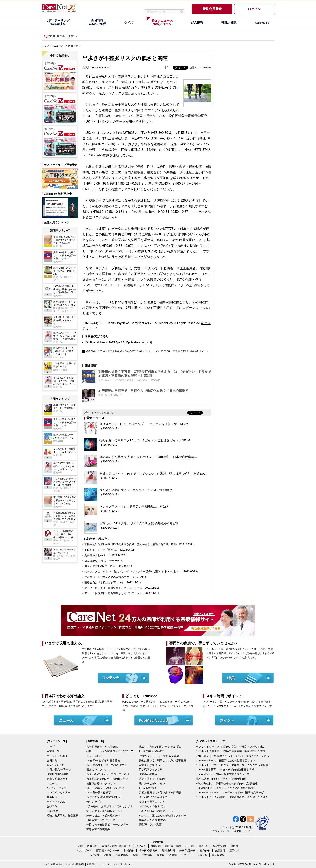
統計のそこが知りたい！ (153, 783)
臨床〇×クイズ (55, 765)
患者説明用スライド (59, 779)
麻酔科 (161, 855)
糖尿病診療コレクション (101, 783)
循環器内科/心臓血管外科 (117, 846)
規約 (68, 864)
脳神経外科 (169, 851)
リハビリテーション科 (194, 855)
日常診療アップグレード (101, 820)
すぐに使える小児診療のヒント (105, 811)
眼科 (135, 855)
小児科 (95, 855)
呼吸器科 (93, 846)
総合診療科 (218, 855)
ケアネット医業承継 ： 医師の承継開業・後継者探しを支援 (231, 751)
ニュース (58, 46)
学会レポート (55, 797)
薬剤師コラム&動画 (150, 825)
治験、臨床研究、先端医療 (62, 815)
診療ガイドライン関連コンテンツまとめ (110, 751)
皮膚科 (107, 855)
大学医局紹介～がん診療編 (102, 747)
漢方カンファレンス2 (99, 770)
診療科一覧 (53, 751)
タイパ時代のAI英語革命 (153, 797)
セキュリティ (112, 864)
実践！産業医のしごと (152, 802)
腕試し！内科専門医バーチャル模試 (160, 747)
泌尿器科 (220, 851)
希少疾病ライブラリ (151, 770)
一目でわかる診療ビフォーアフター (107, 825)
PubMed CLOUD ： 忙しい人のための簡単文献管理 (226, 788)
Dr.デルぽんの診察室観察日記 (104, 797)
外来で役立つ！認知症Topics (103, 815)
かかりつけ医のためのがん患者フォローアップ (164, 815)
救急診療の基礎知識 (98, 829)
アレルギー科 (84, 851)
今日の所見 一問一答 (59, 770)
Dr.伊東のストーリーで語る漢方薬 (107, 765)
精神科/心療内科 (148, 851)
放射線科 (148, 855)
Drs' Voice (53, 811)
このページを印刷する (102, 413)
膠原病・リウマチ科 (108, 851)
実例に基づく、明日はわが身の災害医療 (162, 760)
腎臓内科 (156, 846)
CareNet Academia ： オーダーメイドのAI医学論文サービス (231, 793)
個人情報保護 (78, 864)
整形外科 (205, 851)
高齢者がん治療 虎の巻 (152, 820)
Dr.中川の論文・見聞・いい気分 (105, 788)
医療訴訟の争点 (148, 774)
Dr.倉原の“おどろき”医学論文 (103, 760)
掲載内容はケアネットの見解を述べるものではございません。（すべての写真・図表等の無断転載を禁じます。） (147, 351)
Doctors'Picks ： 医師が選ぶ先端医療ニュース (223, 774)
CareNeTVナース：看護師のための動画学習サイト (226, 760)
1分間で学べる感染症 (151, 751)
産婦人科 (235, 851)
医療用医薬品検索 (57, 774)
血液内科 (204, 846)
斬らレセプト (94, 802)
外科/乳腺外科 (188, 851)
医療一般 (73, 46)
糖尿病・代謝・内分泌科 (180, 846)
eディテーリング (57, 788)
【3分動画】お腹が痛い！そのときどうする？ (112, 806)
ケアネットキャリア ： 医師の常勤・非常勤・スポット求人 (231, 747)
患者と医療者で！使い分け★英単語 (160, 793)
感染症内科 (220, 846)
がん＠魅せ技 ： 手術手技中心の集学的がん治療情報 (227, 783)
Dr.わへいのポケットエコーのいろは (108, 774)
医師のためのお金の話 (152, 806)
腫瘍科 (234, 846)
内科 (80, 846)
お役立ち (52, 806)
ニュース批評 (94, 756)
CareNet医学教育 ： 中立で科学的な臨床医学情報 (225, 770)
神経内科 (129, 851)
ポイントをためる (57, 756)
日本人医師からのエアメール (156, 811)
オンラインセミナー (59, 793)
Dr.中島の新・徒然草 (99, 793)
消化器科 (141, 846)
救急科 (173, 855)
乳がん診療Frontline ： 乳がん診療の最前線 (221, 779)
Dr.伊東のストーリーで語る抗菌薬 (159, 756)
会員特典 (52, 760)
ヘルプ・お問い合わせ (53, 864)
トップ (45, 46)
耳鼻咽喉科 (122, 855)
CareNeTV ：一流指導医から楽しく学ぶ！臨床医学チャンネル (233, 756)
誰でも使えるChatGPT (152, 779)
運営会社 (124, 864)
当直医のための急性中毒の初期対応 (107, 779)
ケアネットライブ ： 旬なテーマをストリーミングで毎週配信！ (233, 765)
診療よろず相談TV (150, 765)
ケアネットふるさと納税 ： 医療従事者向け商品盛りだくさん (232, 797)
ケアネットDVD (56, 802)
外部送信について (95, 864)
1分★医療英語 (147, 788)
